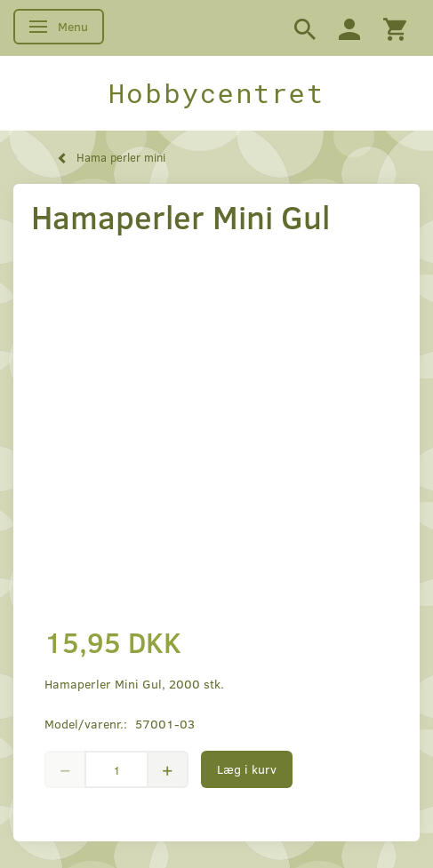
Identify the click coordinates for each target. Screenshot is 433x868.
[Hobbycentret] (216, 93)
